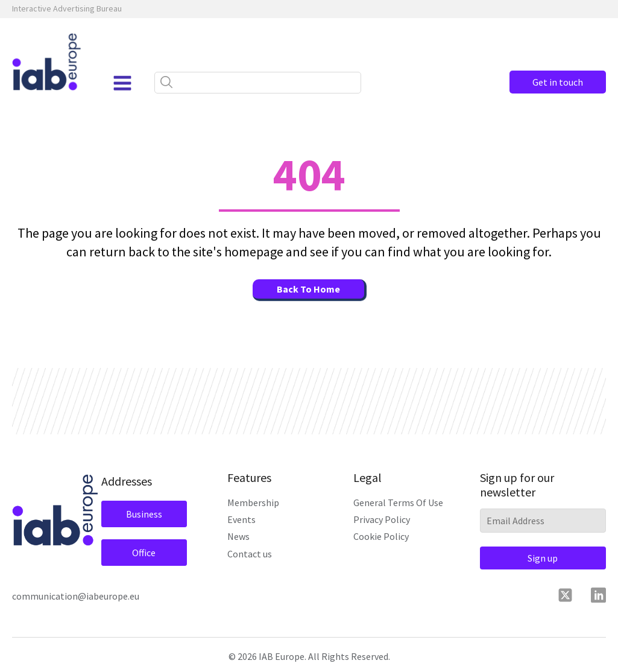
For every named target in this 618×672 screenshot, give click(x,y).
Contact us (250, 554)
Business (144, 514)
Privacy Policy (382, 519)
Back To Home (308, 289)
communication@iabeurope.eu (76, 596)
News (238, 536)
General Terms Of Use (398, 502)
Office (144, 553)
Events (241, 519)
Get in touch (558, 82)
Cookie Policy (381, 536)
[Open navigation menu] (122, 83)
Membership (253, 502)
